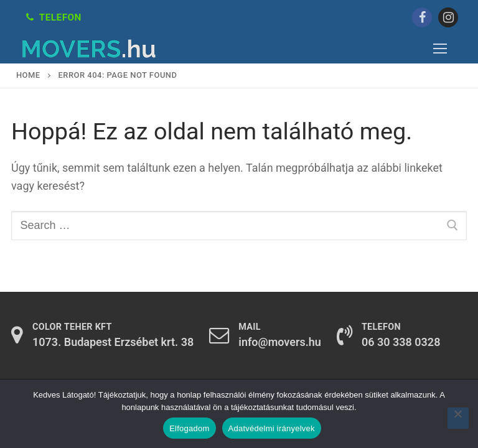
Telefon (54, 17)
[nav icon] (440, 49)
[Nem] (458, 418)
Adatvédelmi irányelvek (272, 428)
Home (28, 75)
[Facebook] (422, 17)
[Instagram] (448, 17)
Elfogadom (189, 428)
